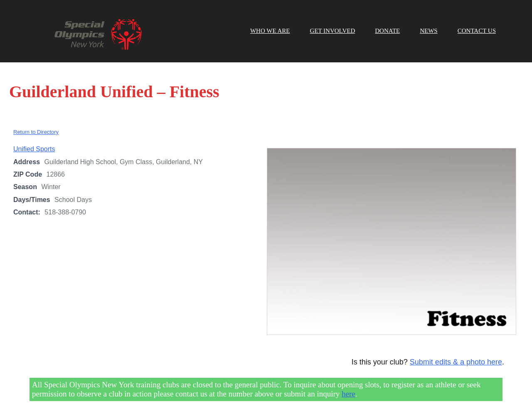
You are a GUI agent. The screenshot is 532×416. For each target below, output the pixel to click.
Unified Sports (34, 149)
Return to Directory (36, 132)
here (349, 394)
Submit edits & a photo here (456, 362)
